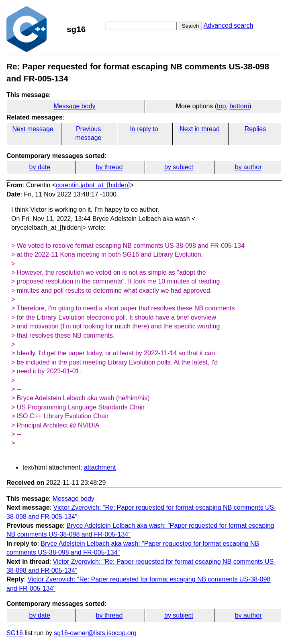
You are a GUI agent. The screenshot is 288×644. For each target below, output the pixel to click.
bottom (239, 106)
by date (40, 167)
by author (248, 167)
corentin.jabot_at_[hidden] (93, 185)
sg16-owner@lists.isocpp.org (95, 633)
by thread (109, 167)
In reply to (144, 129)
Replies (255, 129)
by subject (179, 167)
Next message (33, 129)
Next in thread (200, 129)
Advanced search (229, 25)
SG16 (15, 633)
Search (190, 26)
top (221, 106)
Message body (74, 106)
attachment (100, 467)
